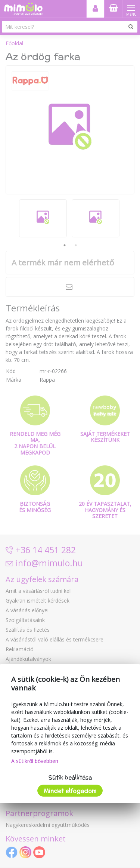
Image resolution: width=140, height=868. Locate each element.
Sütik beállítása (70, 777)
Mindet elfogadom (70, 791)
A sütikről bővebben (35, 761)
